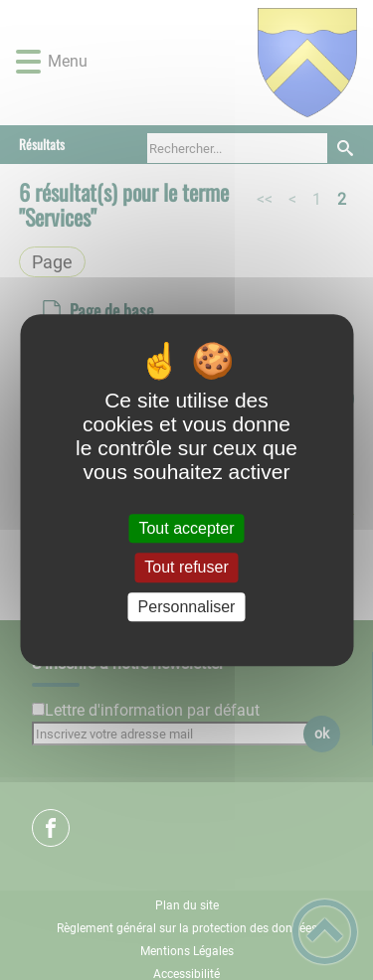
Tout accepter (186, 528)
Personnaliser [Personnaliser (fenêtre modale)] (187, 607)
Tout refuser (186, 568)
